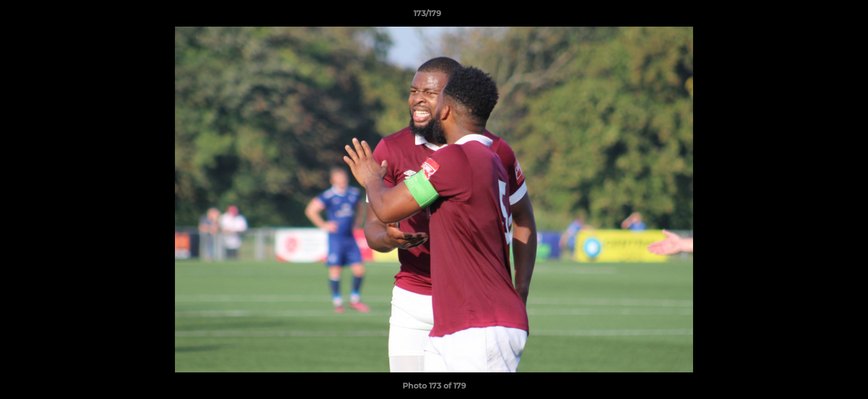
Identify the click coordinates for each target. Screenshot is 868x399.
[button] (821, 16)
